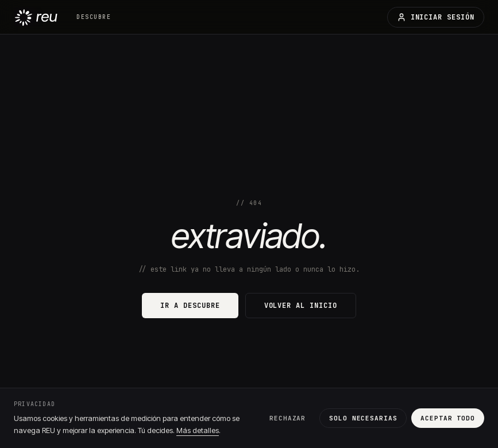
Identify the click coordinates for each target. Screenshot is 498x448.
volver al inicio (301, 306)
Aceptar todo (448, 418)
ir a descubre (190, 306)
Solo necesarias (363, 418)
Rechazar (287, 418)
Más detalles (198, 430)
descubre (94, 17)
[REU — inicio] (36, 17)
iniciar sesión (436, 17)
